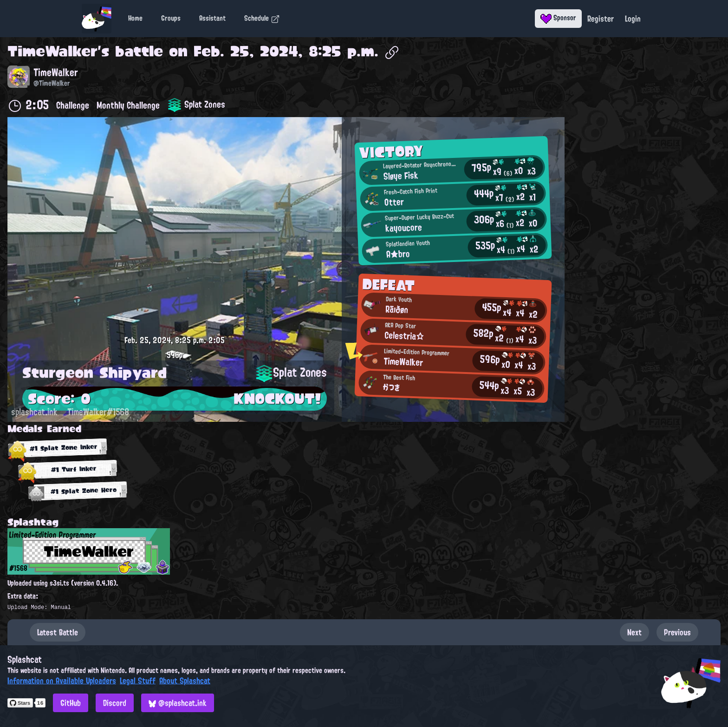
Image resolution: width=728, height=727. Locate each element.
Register (601, 19)
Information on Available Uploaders (62, 681)
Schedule (262, 18)
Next (634, 632)
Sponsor (558, 18)
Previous (677, 632)
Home (135, 18)
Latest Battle (58, 632)
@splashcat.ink (178, 703)
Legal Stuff (138, 681)
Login (633, 19)
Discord (115, 703)
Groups (171, 18)
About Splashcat (185, 681)
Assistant (212, 18)
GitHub (71, 703)
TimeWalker (52, 51)
